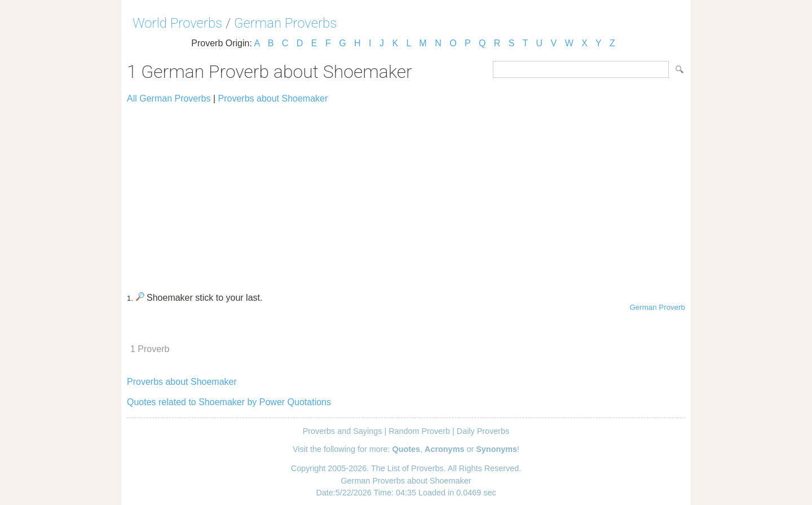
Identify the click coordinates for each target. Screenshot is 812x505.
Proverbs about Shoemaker (273, 98)
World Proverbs (177, 23)
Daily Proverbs (483, 431)
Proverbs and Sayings (343, 431)
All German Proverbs (169, 98)
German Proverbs (285, 23)
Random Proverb (419, 431)
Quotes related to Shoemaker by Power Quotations (229, 402)
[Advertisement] (406, 193)
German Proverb (657, 307)
